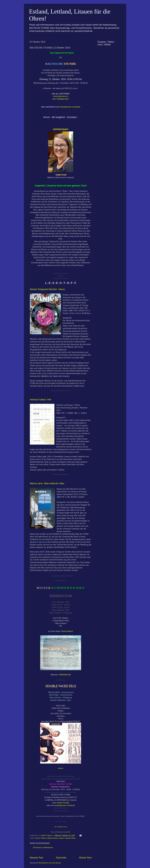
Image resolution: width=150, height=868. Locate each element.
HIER (69, 832)
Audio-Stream (63, 803)
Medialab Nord (63, 99)
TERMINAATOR (65, 675)
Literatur (68, 838)
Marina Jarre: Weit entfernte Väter (47, 483)
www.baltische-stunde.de (64, 805)
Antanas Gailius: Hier (41, 400)
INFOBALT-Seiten (62, 827)
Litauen (61, 838)
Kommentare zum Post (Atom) (50, 863)
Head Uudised (67, 631)
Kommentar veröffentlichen (43, 847)
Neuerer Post (37, 858)
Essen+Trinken (41, 838)
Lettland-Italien (52, 838)
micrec (61, 768)
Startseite (61, 858)
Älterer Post (85, 858)
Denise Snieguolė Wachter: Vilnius (47, 289)
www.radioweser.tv (61, 96)
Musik (73, 838)
